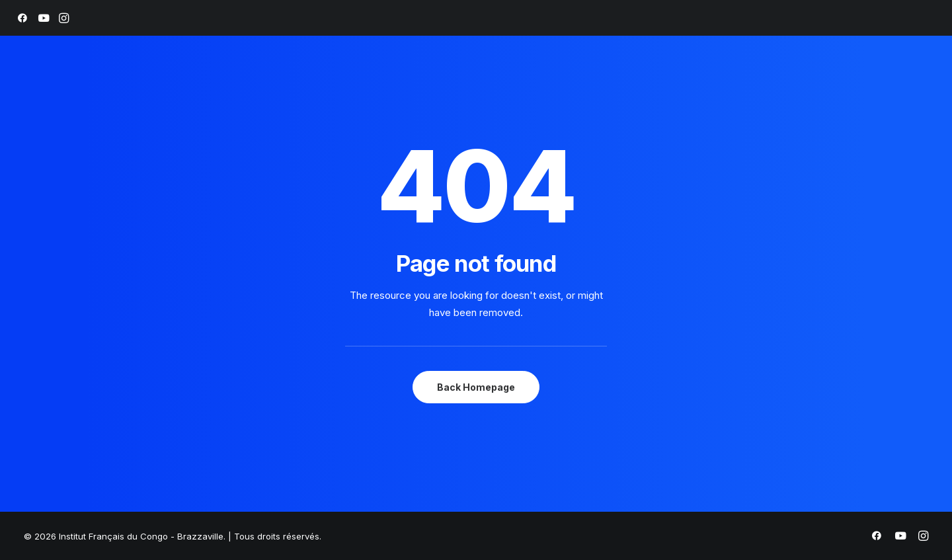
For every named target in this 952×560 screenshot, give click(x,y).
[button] (22, 18)
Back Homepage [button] (476, 387)
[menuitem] (22, 18)
